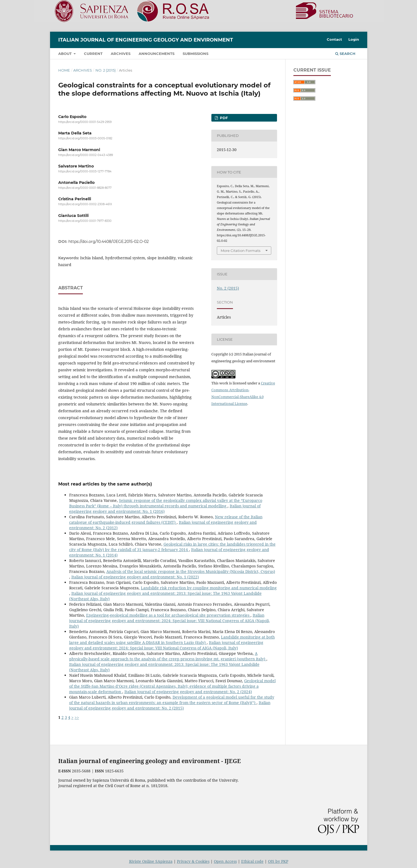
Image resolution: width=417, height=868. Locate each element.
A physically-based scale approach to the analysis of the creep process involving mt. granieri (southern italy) (168, 656)
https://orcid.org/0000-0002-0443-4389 (86, 155)
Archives (121, 54)
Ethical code (252, 861)
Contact (334, 39)
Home (64, 70)
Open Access (225, 861)
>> (77, 717)
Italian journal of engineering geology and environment (146, 40)
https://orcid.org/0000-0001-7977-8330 (85, 221)
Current (93, 54)
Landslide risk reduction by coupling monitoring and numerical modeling (209, 588)
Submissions (196, 54)
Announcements (157, 54)
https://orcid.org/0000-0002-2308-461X (85, 205)
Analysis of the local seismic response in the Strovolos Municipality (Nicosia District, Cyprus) (191, 571)
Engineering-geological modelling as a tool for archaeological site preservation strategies (168, 615)
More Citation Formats (240, 251)
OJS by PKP (278, 861)
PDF (223, 118)
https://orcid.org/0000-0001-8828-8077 (85, 188)
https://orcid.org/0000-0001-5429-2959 (85, 122)
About (65, 54)
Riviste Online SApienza (151, 861)
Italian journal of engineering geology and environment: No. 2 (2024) (188, 692)
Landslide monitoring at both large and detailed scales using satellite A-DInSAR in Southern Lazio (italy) (172, 640)
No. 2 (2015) (106, 70)
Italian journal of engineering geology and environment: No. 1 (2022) (135, 577)
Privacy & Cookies (193, 861)
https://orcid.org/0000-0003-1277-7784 (85, 171)
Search (345, 54)
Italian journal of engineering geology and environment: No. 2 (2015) (170, 705)
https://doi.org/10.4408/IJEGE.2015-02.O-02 (109, 242)
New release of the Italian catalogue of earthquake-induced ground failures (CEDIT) (166, 520)
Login (354, 39)
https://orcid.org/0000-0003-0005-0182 (85, 139)
